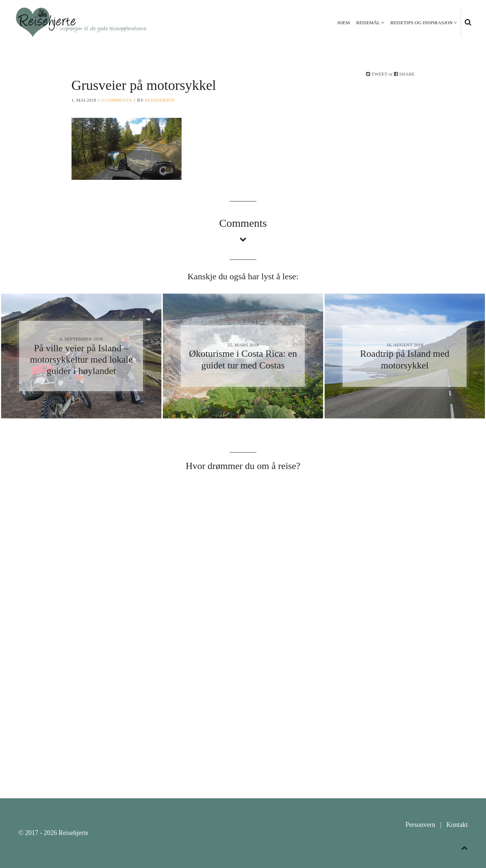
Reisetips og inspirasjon (421, 23)
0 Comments (116, 100)
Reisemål (368, 23)
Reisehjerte (160, 100)
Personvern (420, 825)
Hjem (344, 23)
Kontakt (457, 825)
